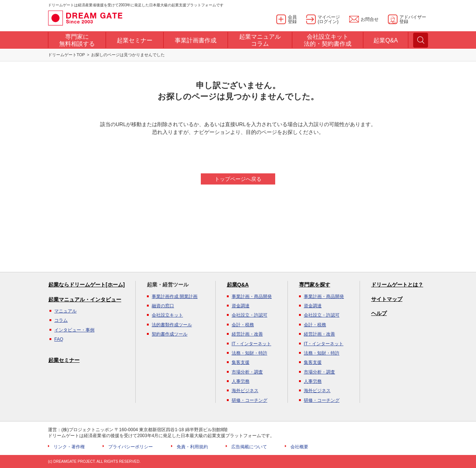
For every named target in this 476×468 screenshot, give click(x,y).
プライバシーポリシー (131, 447)
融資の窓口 (163, 306)
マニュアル (65, 311)
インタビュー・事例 (74, 330)
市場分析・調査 (247, 372)
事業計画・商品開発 (252, 296)
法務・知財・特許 (250, 353)
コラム (61, 320)
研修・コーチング (250, 400)
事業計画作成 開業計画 (175, 296)
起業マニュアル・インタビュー (85, 299)
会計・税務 (243, 325)
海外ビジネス (245, 391)
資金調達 (241, 306)
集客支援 (241, 362)
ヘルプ (379, 313)
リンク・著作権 (69, 447)
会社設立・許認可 (250, 315)
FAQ (59, 339)
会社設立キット (167, 315)
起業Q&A (238, 285)
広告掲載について (249, 447)
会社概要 (299, 447)
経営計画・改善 (247, 334)
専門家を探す (315, 285)
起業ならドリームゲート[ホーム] (86, 285)
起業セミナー (64, 360)
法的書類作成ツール (172, 325)
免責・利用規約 (192, 447)
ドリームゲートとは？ (397, 285)
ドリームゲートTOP (66, 55)
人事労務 (241, 381)
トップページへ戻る (238, 179)
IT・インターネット (252, 344)
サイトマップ (387, 299)
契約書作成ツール (170, 334)
